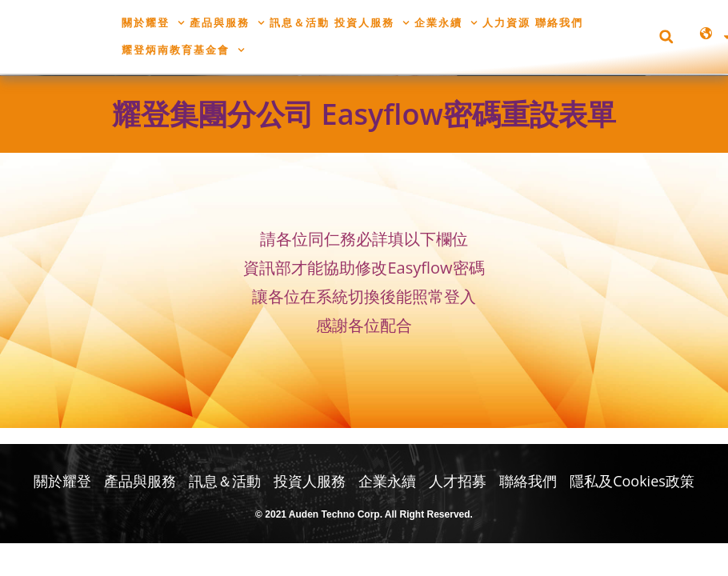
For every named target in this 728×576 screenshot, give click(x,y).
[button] (666, 36)
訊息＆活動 (300, 22)
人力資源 (506, 22)
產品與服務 (227, 23)
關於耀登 (153, 23)
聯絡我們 (559, 22)
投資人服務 (372, 23)
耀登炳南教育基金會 (183, 50)
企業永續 (446, 23)
